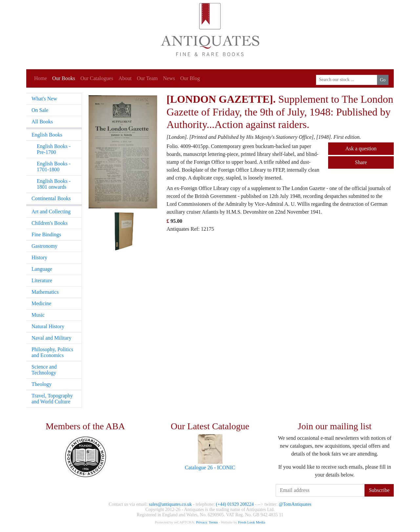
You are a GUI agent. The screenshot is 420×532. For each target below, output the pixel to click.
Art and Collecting (51, 212)
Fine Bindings (46, 234)
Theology (42, 384)
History (39, 257)
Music (38, 315)
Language (42, 269)
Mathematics (45, 292)
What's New (44, 99)
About (125, 78)
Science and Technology (44, 370)
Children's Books (50, 223)
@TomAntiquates (295, 504)
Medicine (41, 303)
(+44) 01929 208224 (235, 504)
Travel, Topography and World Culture (52, 399)
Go (383, 80)
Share (361, 162)
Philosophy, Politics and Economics (52, 352)
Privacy (201, 522)
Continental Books (51, 198)
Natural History (48, 326)
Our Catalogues (97, 78)
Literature (42, 280)
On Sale (40, 110)
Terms (213, 522)
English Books (47, 135)
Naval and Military (52, 338)
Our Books (64, 78)
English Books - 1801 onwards (54, 184)
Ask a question (361, 149)
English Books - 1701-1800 (54, 167)
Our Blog (190, 78)
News (169, 78)
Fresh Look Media (252, 522)
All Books (42, 122)
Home (41, 78)
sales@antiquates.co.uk (170, 504)
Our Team (147, 78)
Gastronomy (44, 246)
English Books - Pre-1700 (54, 149)
